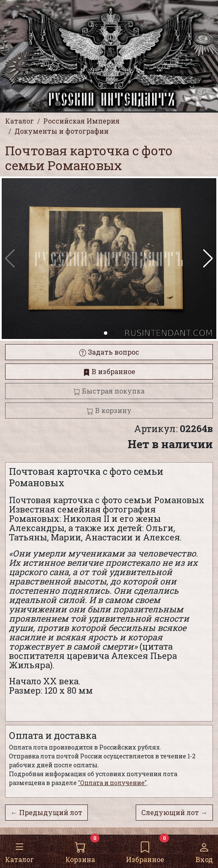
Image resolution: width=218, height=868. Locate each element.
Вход (204, 851)
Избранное (145, 851)
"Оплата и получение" (112, 783)
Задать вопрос (109, 352)
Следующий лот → (174, 812)
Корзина (80, 851)
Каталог (20, 851)
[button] (208, 259)
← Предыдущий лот (46, 812)
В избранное (109, 371)
